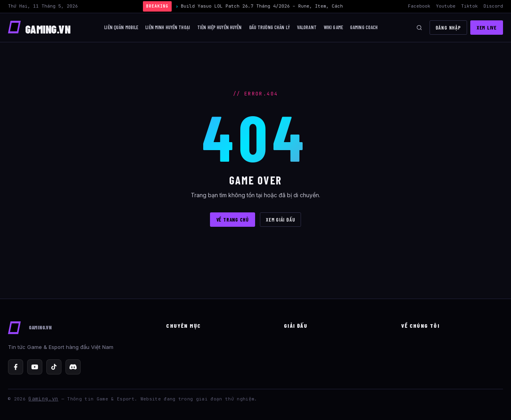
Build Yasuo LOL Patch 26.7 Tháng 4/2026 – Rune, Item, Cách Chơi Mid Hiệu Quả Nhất (291, 6)
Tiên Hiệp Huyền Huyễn (220, 27)
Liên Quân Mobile (121, 27)
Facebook (419, 6)
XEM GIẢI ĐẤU (280, 220)
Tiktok (469, 6)
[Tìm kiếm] (419, 28)
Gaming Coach (364, 27)
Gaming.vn (43, 399)
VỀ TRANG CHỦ (233, 220)
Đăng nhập (448, 28)
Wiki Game (333, 27)
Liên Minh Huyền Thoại (168, 27)
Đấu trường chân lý (269, 27)
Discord (493, 6)
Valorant (307, 27)
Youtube (446, 6)
